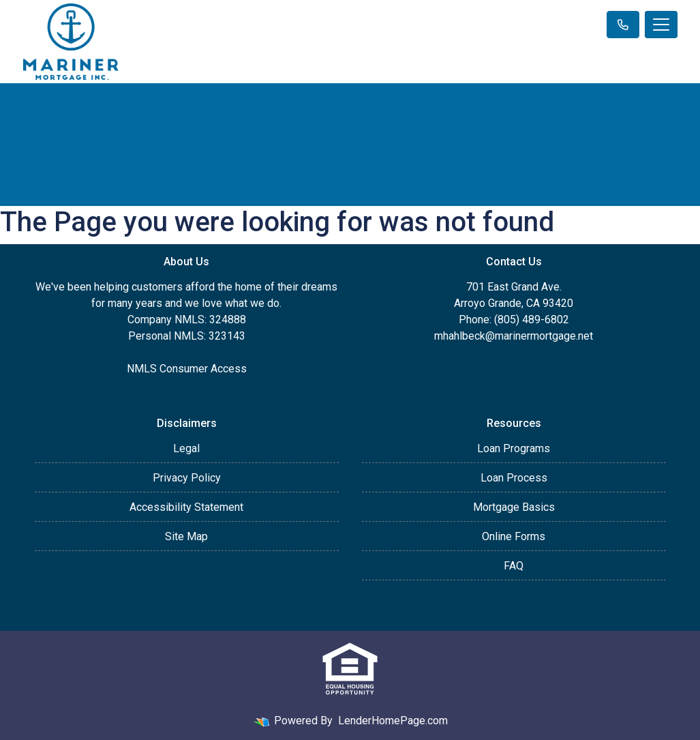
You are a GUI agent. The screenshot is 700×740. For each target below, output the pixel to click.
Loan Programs (514, 448)
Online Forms (514, 536)
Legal (186, 448)
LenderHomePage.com (393, 721)
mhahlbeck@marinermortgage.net (514, 336)
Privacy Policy (187, 478)
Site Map (186, 536)
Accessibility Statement (186, 507)
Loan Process (514, 478)
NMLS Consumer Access (187, 369)
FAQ (514, 566)
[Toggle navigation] (661, 25)
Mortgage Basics (514, 507)
